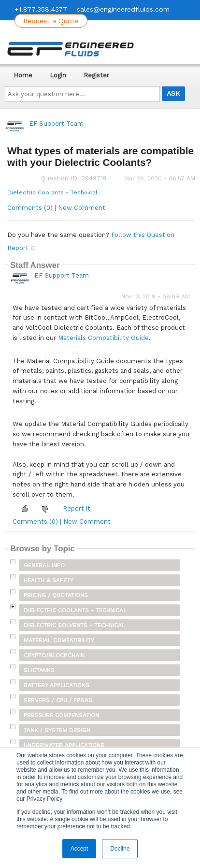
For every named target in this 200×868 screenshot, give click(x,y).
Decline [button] (120, 849)
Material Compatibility (59, 640)
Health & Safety (49, 580)
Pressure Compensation (61, 715)
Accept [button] (79, 849)
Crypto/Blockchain (54, 655)
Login (58, 75)
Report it (21, 248)
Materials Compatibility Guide (103, 338)
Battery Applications (57, 685)
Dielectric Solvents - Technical (74, 625)
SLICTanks (39, 670)
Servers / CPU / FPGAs (58, 700)
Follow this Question (143, 235)
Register (96, 75)
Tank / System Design (57, 730)
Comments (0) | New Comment (56, 208)
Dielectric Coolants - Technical (52, 192)
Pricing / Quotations (56, 595)
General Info (44, 565)
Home (23, 75)
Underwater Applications (64, 745)
